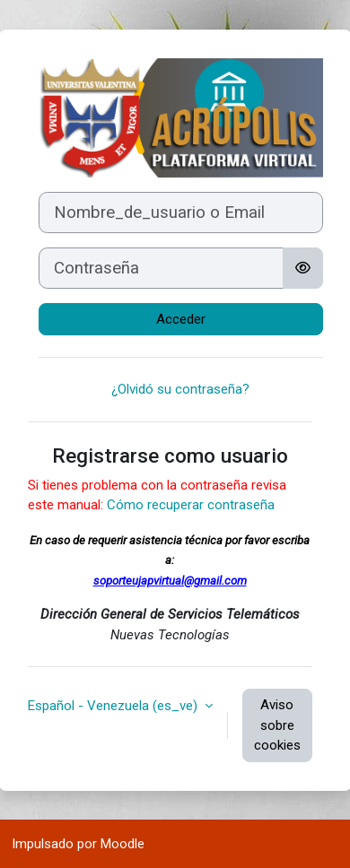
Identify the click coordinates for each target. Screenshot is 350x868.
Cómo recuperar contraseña (191, 505)
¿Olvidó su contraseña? (180, 389)
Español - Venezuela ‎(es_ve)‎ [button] (114, 706)
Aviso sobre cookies (277, 725)
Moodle (122, 844)
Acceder (181, 319)
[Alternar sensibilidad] (303, 268)
